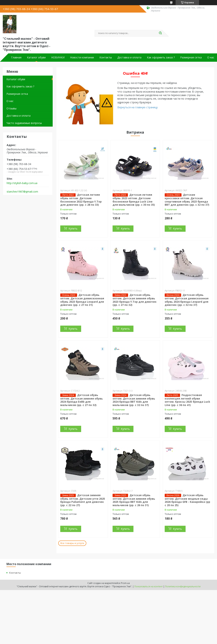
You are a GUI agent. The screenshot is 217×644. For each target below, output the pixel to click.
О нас (211, 57)
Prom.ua (125, 583)
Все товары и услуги (72, 543)
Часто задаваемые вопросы (24, 123)
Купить (73, 228)
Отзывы (11, 108)
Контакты (106, 57)
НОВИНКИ (58, 57)
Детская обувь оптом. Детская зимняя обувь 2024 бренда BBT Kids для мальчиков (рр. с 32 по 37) (134, 400)
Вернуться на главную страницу (138, 107)
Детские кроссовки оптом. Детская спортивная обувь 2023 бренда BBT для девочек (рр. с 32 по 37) (187, 200)
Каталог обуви (36, 57)
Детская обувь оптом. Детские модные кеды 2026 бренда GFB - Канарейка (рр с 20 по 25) (187, 500)
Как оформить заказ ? (161, 57)
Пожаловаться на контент (149, 586)
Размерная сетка (191, 57)
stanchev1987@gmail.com (22, 192)
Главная (16, 57)
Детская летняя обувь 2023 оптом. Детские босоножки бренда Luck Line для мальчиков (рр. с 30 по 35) (134, 200)
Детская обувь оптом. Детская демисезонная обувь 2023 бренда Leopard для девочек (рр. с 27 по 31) (82, 300)
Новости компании (82, 57)
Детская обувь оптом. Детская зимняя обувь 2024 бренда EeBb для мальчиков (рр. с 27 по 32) (82, 400)
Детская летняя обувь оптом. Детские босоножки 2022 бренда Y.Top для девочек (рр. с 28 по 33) (81, 200)
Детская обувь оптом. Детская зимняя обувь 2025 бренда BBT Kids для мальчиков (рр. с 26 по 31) (134, 500)
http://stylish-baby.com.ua (22, 183)
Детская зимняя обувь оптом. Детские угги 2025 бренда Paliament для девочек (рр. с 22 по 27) (83, 500)
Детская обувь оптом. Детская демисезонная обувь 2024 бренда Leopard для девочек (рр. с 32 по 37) (187, 300)
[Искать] (160, 33)
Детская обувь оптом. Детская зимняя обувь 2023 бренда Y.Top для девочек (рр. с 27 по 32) (135, 300)
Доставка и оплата (129, 57)
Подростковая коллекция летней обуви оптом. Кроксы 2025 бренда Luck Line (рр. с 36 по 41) (187, 400)
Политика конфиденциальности (183, 586)
